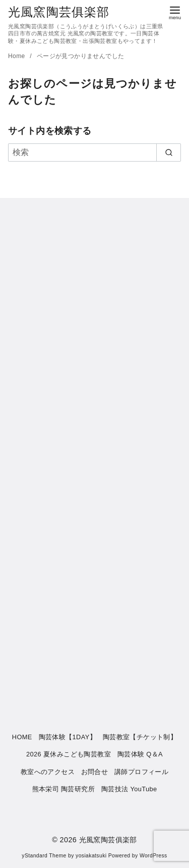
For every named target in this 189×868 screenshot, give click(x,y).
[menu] (175, 12)
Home (17, 56)
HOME (22, 737)
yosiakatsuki (91, 856)
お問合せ (95, 772)
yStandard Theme (44, 856)
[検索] (94, 152)
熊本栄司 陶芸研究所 (64, 789)
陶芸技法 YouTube (129, 789)
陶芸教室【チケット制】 (140, 737)
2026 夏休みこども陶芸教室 (69, 754)
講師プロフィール (141, 772)
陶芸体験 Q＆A (140, 754)
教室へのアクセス (48, 772)
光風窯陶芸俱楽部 (59, 12)
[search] (169, 152)
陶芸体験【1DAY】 (68, 737)
